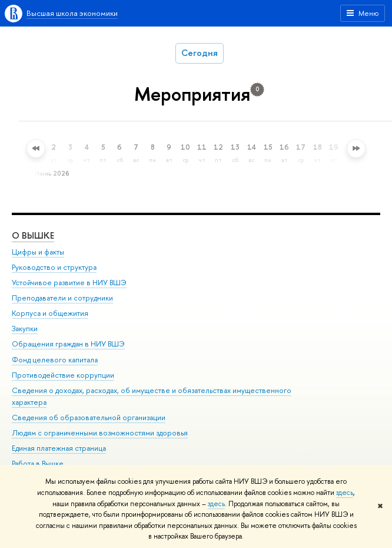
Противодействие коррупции (63, 375)
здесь (345, 493)
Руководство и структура (54, 267)
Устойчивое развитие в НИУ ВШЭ (69, 283)
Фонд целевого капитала (55, 360)
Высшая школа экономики (72, 13)
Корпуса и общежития (50, 313)
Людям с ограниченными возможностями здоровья (100, 433)
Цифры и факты (38, 252)
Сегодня (200, 53)
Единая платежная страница (59, 448)
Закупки (25, 329)
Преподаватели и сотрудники (62, 298)
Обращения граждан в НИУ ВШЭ (68, 344)
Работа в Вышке (38, 463)
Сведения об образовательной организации (89, 417)
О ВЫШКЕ (33, 235)
